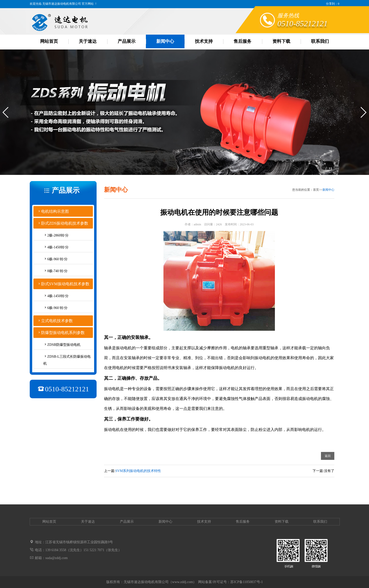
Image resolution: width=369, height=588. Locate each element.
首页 (316, 190)
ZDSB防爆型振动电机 (64, 345)
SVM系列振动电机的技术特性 (138, 471)
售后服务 (242, 41)
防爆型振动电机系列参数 (63, 333)
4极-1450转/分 (58, 247)
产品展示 (127, 41)
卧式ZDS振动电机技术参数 (65, 223)
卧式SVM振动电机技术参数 (65, 284)
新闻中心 (165, 41)
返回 (328, 456)
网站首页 (49, 41)
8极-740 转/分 (57, 271)
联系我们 (320, 41)
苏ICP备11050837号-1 (247, 582)
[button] (6, 117)
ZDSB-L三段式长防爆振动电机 (67, 360)
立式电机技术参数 (57, 321)
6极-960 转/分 (57, 259)
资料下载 (281, 41)
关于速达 (88, 41)
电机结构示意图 (55, 211)
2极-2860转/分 (58, 235)
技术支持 (204, 41)
